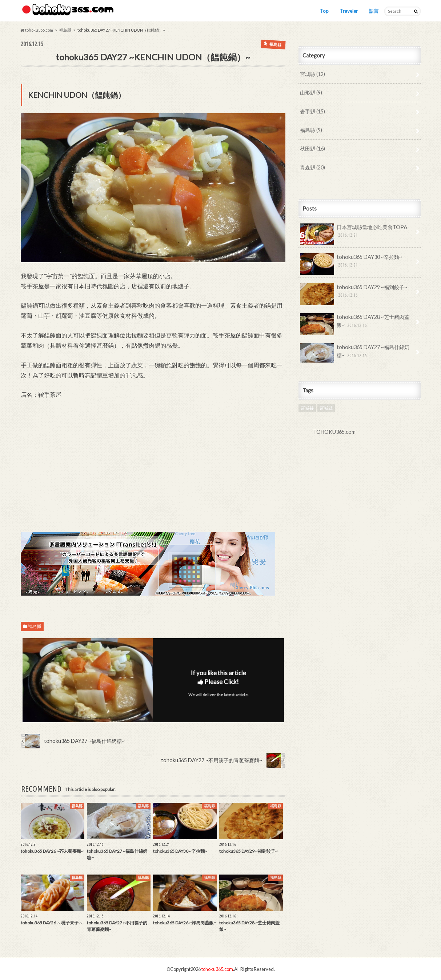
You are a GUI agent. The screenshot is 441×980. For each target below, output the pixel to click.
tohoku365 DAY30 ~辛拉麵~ (351, 264)
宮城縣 (326, 408)
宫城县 (307, 408)
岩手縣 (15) (312, 111)
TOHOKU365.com (334, 432)
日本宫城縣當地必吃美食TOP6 (354, 234)
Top (324, 11)
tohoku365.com (217, 969)
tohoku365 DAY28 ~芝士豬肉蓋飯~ (355, 324)
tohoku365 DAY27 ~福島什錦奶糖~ (355, 353)
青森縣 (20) (312, 167)
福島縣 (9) (311, 130)
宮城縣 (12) (312, 74)
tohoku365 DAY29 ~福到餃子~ (354, 294)
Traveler (349, 11)
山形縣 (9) (311, 93)
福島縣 (35, 626)
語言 (374, 11)
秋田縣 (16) (312, 149)
